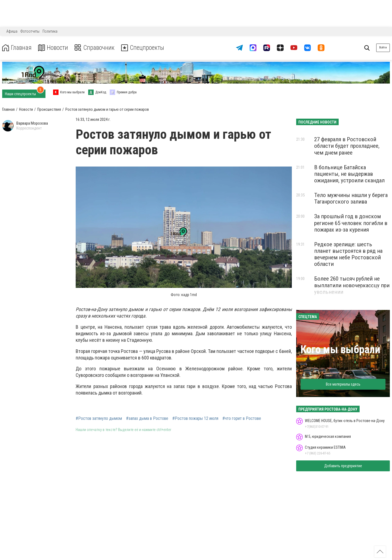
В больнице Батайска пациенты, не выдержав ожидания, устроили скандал (349, 174)
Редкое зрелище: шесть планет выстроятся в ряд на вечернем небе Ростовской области (348, 254)
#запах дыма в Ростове (147, 419)
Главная (17, 48)
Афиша (12, 31)
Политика (50, 31)
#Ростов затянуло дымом (99, 419)
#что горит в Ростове (242, 419)
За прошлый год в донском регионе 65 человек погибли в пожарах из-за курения (351, 223)
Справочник (96, 48)
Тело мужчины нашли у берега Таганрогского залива (351, 198)
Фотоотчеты (30, 31)
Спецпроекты (145, 48)
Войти (383, 47)
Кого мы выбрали (340, 350)
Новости (54, 48)
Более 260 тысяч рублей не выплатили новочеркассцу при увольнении (352, 285)
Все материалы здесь (343, 384)
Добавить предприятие (343, 466)
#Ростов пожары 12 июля (195, 419)
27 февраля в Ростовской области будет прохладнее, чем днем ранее (347, 146)
